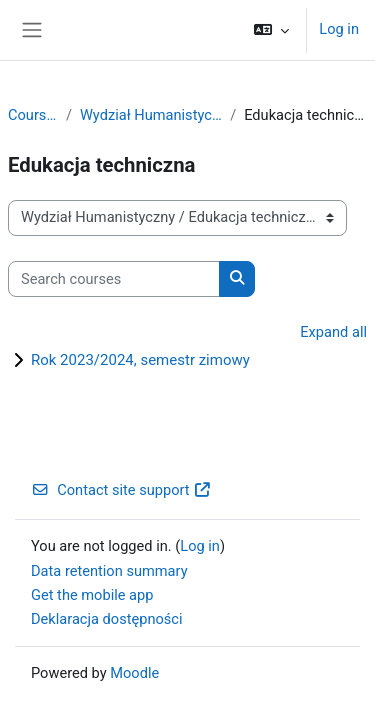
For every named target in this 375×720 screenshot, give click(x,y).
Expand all (333, 332)
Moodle (134, 673)
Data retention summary (109, 571)
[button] (271, 30)
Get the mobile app (92, 595)
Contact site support (121, 490)
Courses (33, 115)
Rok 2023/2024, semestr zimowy (140, 360)
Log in (339, 29)
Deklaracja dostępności (107, 619)
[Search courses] (114, 279)
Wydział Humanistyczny (151, 115)
